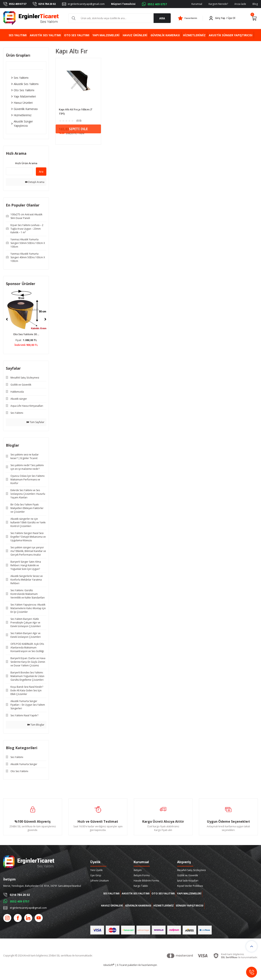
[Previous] (7, 319)
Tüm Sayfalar (35, 422)
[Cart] (254, 18)
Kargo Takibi (141, 886)
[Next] (45, 319)
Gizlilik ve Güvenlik (188, 875)
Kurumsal (197, 4)
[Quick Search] (19, 171)
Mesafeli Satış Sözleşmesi (191, 870)
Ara (41, 172)
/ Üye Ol (231, 18)
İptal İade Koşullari (188, 881)
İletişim (138, 870)
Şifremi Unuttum (100, 881)
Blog (255, 4)
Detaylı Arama (35, 182)
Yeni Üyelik (96, 870)
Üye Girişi (96, 875)
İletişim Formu (142, 875)
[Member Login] (223, 18)
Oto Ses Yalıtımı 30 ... (26, 334)
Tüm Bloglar (36, 725)
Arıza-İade (240, 4)
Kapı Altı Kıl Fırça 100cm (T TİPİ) (76, 111)
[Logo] (31, 18)
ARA (162, 18)
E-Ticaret (122, 977)
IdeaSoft (109, 977)
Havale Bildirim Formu (146, 881)
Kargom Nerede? (218, 4)
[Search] (120, 18)
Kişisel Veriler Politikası (190, 886)
